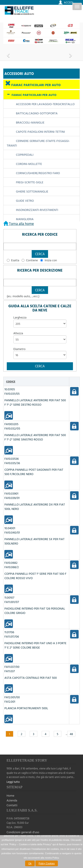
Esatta (15, 260)
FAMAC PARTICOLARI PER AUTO (36, 85)
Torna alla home (21, 224)
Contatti (12, 805)
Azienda (12, 800)
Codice (11, 381)
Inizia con (51, 260)
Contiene (32, 260)
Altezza (18, 333)
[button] (40, 254)
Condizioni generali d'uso (23, 832)
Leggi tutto (13, 782)
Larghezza (20, 317)
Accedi (69, 2)
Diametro (19, 349)
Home (10, 795)
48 (71, 734)
